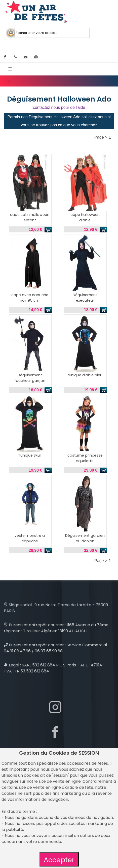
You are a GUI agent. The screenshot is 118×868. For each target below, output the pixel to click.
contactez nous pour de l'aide (59, 107)
